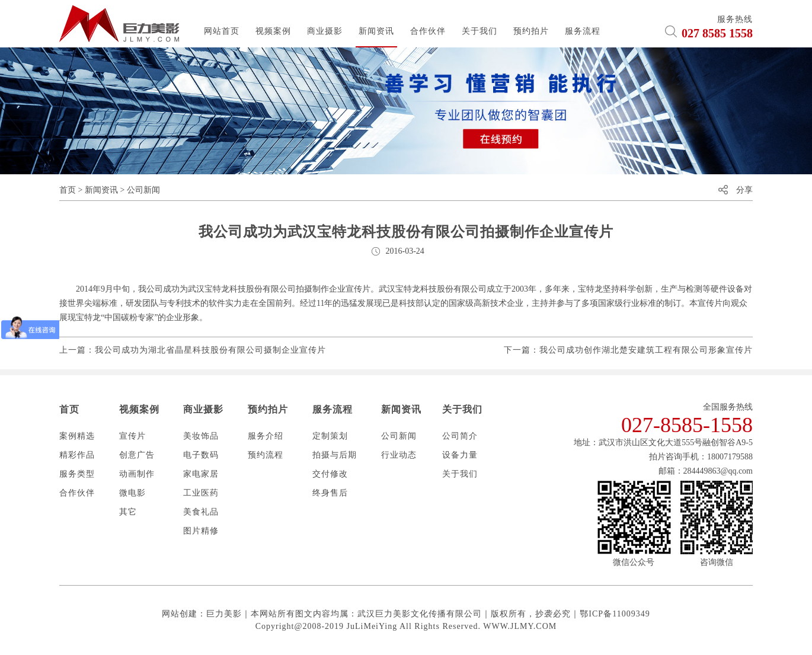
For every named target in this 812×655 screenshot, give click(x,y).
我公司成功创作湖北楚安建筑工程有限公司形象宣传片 (646, 350)
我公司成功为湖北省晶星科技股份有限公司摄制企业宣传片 (210, 350)
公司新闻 (143, 190)
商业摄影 (325, 31)
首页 (68, 190)
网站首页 (222, 31)
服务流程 (583, 31)
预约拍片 (531, 31)
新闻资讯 (376, 31)
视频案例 (273, 31)
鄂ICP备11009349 (615, 614)
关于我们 (479, 31)
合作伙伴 (428, 31)
